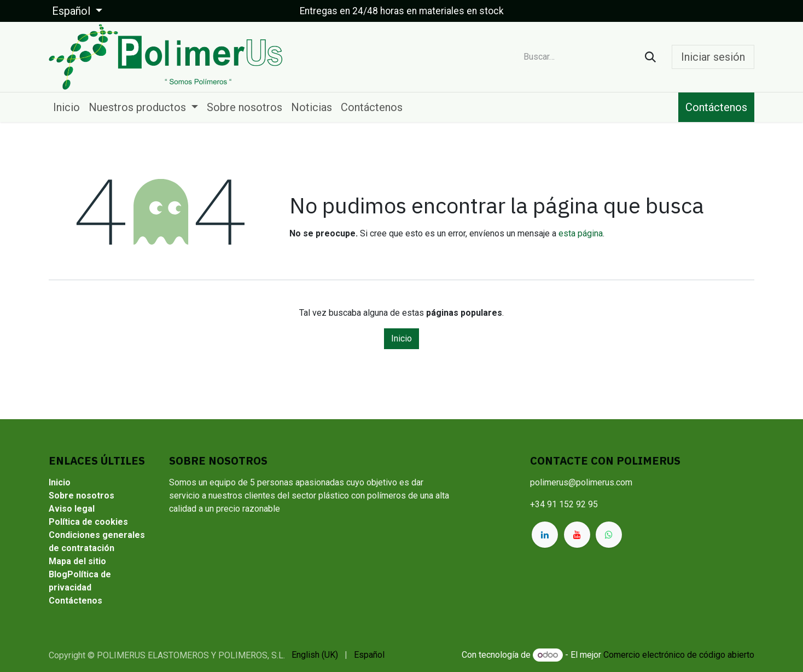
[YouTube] (577, 535)
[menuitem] (66, 107)
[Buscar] (650, 57)
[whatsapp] (609, 535)
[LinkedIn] (545, 535)
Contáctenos (716, 107)
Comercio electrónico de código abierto (679, 655)
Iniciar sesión (713, 57)
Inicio (401, 338)
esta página (581, 233)
